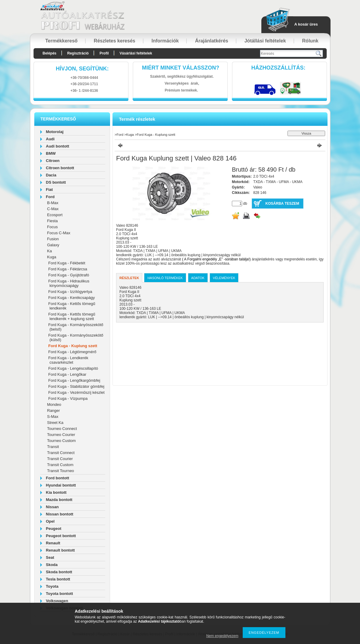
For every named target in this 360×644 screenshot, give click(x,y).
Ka (50, 251)
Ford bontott (58, 478)
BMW (51, 153)
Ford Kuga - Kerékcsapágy (72, 298)
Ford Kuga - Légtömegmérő (72, 352)
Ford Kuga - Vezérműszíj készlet (77, 392)
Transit (53, 447)
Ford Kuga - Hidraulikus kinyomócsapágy (69, 283)
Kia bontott (56, 492)
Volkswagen (57, 601)
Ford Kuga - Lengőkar (67, 374)
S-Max (53, 417)
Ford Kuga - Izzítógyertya (70, 292)
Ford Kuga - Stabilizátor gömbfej (76, 386)
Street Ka (55, 423)
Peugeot (54, 529)
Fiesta (52, 221)
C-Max (53, 209)
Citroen (53, 161)
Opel (50, 521)
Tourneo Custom (62, 441)
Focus (52, 227)
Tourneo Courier (61, 435)
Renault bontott (60, 550)
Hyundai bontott (61, 485)
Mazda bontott (59, 500)
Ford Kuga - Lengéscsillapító (73, 368)
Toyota (52, 586)
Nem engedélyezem (222, 636)
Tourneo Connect (62, 429)
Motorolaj (55, 132)
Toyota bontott (60, 594)
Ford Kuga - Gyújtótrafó (69, 275)
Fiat (49, 190)
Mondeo (54, 404)
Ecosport (55, 215)
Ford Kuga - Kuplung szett (73, 346)
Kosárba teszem (282, 204)
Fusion (53, 239)
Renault (53, 543)
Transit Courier (60, 459)
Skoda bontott (59, 572)
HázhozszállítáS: (278, 68)
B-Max (53, 203)
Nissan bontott (60, 514)
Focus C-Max (59, 233)
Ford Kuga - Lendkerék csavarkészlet (68, 360)
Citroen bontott (60, 168)
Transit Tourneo (61, 471)
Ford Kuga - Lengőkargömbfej (74, 380)
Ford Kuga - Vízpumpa (68, 398)
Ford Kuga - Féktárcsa (68, 269)
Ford (50, 197)
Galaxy (53, 245)
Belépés (50, 53)
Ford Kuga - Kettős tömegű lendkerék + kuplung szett (72, 316)
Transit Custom (60, 465)
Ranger (54, 411)
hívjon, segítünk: (82, 69)
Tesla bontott (58, 579)
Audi (50, 139)
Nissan (52, 507)
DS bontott (56, 182)
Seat (50, 557)
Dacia (51, 175)
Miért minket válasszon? (181, 68)
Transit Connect (61, 453)
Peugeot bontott (61, 536)
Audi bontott (58, 146)
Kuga (52, 257)
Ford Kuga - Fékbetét (67, 263)
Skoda (52, 565)
